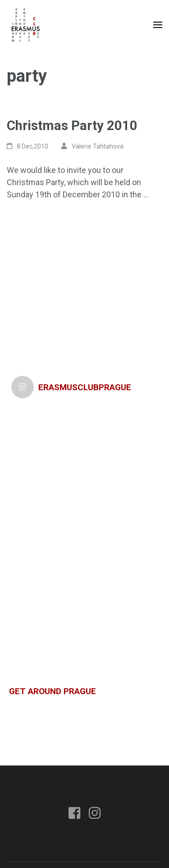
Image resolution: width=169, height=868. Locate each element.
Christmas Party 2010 (72, 126)
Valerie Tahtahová (98, 146)
